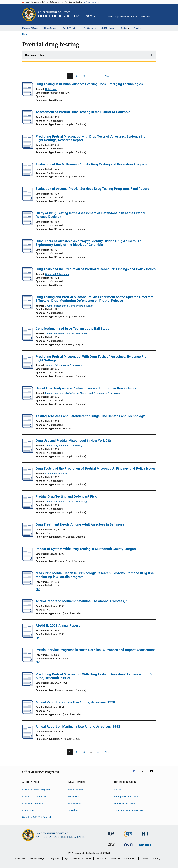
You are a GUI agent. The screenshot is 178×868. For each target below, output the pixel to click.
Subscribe (145, 17)
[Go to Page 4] (98, 76)
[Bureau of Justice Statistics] (128, 838)
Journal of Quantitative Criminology (64, 365)
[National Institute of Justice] (145, 836)
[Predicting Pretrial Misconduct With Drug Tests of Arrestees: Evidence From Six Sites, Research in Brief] (28, 686)
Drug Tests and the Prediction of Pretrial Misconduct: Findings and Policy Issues (96, 269)
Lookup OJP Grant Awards (127, 797)
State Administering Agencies (129, 810)
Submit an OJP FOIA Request (37, 817)
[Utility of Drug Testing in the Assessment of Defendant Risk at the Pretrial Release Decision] (28, 224)
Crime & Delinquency (56, 474)
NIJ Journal (51, 89)
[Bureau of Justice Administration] (111, 836)
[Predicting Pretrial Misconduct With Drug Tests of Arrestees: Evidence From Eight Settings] (28, 368)
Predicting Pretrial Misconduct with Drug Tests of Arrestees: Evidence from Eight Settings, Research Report (92, 138)
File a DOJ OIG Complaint (35, 797)
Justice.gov (157, 858)
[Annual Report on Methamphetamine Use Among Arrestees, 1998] (28, 612)
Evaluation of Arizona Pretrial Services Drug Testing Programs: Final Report (92, 189)
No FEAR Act (101, 858)
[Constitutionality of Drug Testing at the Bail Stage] (28, 340)
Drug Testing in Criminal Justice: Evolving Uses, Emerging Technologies (89, 84)
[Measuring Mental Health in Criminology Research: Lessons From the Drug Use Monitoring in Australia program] (28, 584)
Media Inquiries (76, 790)
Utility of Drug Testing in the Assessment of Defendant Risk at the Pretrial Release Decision (90, 215)
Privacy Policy (54, 858)
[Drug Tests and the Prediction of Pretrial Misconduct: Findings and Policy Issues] (28, 280)
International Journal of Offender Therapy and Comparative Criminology (83, 393)
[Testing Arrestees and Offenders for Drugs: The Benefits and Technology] (28, 427)
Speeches (73, 810)
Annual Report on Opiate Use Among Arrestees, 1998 (75, 702)
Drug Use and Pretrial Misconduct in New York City (74, 441)
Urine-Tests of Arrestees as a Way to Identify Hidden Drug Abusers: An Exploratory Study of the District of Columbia (88, 243)
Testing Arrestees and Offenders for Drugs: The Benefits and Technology (90, 416)
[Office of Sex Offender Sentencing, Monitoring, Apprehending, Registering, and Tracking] (145, 847)
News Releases (76, 803)
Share (156, 19)
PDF (38, 589)
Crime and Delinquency (57, 274)
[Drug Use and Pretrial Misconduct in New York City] (28, 452)
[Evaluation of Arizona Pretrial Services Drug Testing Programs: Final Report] (28, 200)
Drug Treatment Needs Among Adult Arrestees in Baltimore (80, 524)
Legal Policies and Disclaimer (78, 858)
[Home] (66, 14)
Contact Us (124, 17)
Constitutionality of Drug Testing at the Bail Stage (72, 329)
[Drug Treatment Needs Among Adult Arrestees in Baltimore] (28, 536)
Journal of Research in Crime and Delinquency (69, 306)
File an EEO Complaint (33, 803)
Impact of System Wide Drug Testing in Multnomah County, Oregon (86, 549)
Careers (135, 17)
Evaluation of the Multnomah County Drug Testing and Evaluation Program (91, 164)
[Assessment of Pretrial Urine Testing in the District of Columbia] (28, 123)
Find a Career (29, 810)
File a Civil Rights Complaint (36, 790)
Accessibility (21, 858)
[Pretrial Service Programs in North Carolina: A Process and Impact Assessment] (28, 661)
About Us (112, 17)
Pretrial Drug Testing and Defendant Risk (66, 496)
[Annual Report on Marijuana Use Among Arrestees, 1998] (28, 738)
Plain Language (37, 858)
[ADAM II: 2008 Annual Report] (28, 637)
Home (25, 34)
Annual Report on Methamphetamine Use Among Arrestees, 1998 (85, 601)
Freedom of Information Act (123, 858)
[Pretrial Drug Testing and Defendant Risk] (28, 508)
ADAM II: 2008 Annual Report (58, 626)
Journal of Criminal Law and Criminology (66, 334)
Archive (118, 790)
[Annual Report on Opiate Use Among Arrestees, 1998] (28, 713)
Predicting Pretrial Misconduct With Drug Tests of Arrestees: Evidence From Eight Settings (93, 358)
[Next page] (108, 76)
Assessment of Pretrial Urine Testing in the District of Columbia (83, 112)
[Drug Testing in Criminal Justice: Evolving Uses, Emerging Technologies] (28, 95)
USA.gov (144, 858)
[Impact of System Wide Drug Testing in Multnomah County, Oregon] (28, 560)
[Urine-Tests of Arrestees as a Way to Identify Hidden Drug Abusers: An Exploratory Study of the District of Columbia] (28, 252)
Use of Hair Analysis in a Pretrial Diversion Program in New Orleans (86, 388)
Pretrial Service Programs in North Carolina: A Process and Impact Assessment (95, 650)
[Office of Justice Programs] (29, 14)
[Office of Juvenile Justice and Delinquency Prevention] (111, 847)
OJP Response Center (125, 803)
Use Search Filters (35, 55)
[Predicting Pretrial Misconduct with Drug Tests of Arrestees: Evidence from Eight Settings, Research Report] (28, 148)
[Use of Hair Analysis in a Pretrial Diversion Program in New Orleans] (28, 399)
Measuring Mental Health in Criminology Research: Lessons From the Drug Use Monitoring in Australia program (95, 575)
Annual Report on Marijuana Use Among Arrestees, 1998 (78, 727)
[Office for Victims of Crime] (128, 847)
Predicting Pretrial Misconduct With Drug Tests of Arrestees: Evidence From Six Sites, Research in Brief (95, 676)
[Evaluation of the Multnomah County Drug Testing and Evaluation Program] (28, 176)
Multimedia (74, 797)
